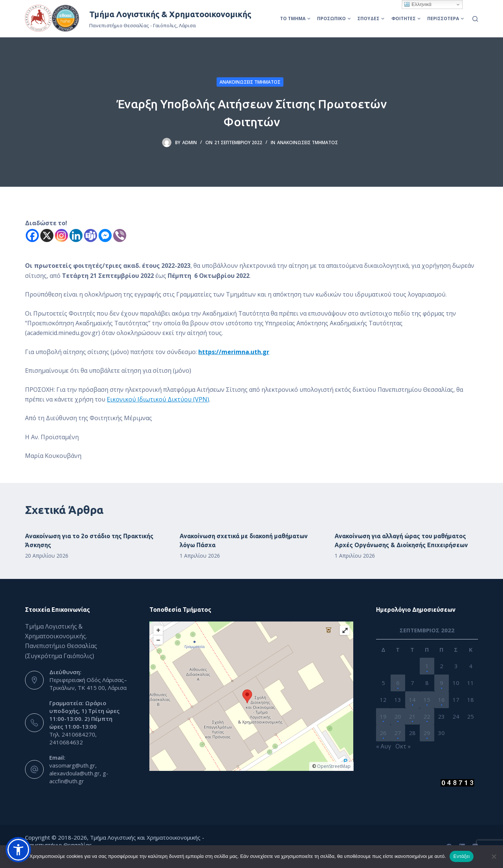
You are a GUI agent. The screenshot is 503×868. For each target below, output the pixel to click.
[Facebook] (32, 235)
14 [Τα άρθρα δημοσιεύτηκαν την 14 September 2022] (412, 700)
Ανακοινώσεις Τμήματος (250, 82)
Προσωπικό (334, 18)
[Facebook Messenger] (105, 235)
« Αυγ (384, 746)
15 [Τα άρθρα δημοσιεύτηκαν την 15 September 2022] (427, 700)
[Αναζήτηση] (475, 19)
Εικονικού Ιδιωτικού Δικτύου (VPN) (158, 399)
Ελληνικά (418, 4)
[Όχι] (494, 856)
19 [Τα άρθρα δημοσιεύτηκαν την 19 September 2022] (383, 716)
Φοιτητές (406, 18)
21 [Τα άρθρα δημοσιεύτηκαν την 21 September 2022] (412, 716)
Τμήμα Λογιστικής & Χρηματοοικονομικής (170, 14)
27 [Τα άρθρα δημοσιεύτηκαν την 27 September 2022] (398, 733)
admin (190, 142)
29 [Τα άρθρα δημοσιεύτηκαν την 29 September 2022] (427, 733)
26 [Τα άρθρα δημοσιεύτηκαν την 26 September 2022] (383, 733)
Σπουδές (371, 18)
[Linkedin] (76, 235)
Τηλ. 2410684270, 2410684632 (73, 738)
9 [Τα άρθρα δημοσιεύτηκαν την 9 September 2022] (442, 683)
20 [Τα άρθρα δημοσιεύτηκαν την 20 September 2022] (398, 716)
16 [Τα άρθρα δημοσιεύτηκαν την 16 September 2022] (441, 700)
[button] (18, 850)
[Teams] (91, 235)
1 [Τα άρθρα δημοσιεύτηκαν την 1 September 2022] (427, 666)
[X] (47, 235)
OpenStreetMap (334, 766)
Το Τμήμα (295, 18)
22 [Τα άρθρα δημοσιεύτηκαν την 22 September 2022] (427, 716)
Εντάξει (462, 856)
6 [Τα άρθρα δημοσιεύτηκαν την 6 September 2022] (398, 683)
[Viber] (120, 235)
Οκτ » (403, 746)
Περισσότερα (445, 18)
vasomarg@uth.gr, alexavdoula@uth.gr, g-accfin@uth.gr (79, 773)
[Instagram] (61, 235)
